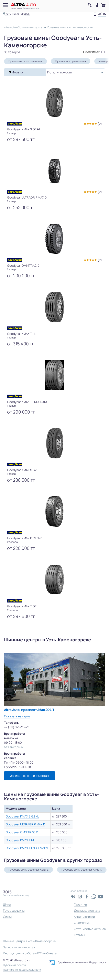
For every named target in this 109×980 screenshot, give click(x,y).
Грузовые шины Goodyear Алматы (82, 870)
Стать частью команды (90, 929)
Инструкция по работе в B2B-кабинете (30, 953)
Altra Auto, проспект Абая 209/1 (29, 710)
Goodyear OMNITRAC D (22, 832)
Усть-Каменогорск (18, 14)
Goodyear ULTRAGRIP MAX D (25, 824)
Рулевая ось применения (71, 61)
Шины (7, 904)
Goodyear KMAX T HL (20, 840)
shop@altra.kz (79, 891)
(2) (100, 124)
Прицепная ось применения (25, 61)
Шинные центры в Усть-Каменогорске (29, 941)
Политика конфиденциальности (22, 970)
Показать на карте (17, 716)
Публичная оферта (14, 965)
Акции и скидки (84, 917)
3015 (102, 14)
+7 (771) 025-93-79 (17, 727)
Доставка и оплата (87, 911)
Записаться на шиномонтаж (30, 776)
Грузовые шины (14, 911)
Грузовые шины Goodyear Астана (29, 870)
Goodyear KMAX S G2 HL (22, 816)
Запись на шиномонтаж (19, 947)
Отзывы (79, 935)
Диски (7, 917)
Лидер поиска (97, 962)
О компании (82, 923)
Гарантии (80, 904)
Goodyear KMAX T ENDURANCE (27, 848)
